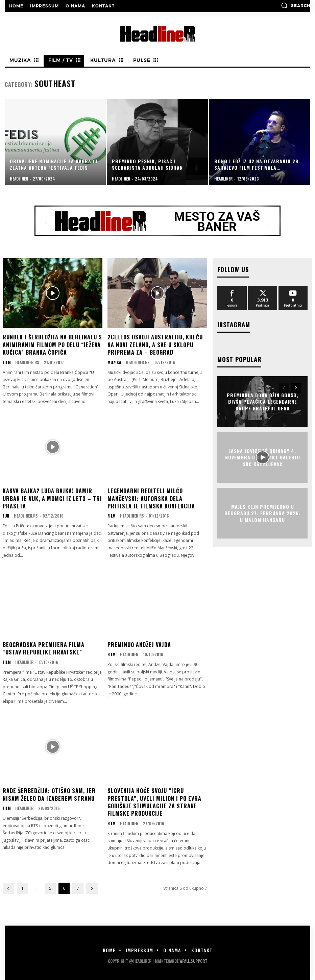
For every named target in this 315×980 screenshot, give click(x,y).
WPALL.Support (193, 961)
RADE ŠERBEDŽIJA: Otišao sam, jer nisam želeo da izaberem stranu (49, 794)
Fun (6, 516)
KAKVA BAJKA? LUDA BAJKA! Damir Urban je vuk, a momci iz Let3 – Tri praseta (52, 498)
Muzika (114, 362)
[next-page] (92, 888)
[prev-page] (8, 888)
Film (7, 362)
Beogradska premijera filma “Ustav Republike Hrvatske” (44, 648)
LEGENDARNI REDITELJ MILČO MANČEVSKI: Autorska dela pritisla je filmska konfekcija (151, 498)
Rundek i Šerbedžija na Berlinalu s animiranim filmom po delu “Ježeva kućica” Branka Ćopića (52, 345)
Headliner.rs (27, 362)
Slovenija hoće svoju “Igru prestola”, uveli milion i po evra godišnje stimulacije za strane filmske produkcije (154, 802)
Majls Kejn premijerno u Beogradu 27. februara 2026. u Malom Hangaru (262, 512)
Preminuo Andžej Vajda (139, 645)
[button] (296, 5)
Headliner (24, 662)
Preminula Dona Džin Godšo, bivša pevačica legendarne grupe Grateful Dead (263, 400)
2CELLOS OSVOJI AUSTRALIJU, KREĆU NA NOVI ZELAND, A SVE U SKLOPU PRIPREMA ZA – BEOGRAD (155, 345)
